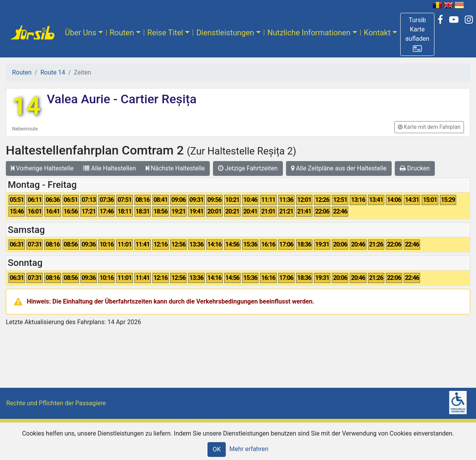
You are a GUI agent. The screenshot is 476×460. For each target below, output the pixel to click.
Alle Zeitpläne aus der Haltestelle (339, 168)
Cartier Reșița (157, 99)
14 (26, 106)
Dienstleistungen (225, 33)
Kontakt (377, 33)
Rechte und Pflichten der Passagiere (56, 403)
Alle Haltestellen (109, 168)
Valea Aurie (80, 99)
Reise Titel (165, 33)
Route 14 (53, 72)
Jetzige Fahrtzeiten (248, 168)
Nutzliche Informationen (309, 33)
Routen (122, 33)
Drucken (415, 168)
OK (217, 449)
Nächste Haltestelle (175, 168)
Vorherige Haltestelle (42, 168)
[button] (417, 34)
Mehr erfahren (249, 449)
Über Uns (81, 33)
